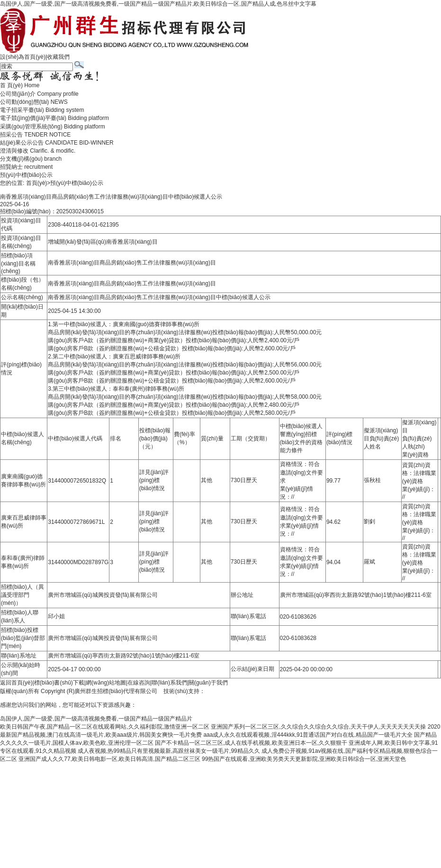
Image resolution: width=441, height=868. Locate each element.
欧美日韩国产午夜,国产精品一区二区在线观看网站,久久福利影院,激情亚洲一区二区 (105, 727)
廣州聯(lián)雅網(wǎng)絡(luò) (243, 691)
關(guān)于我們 (208, 683)
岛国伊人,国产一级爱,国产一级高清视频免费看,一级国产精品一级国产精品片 (96, 719)
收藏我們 (58, 57)
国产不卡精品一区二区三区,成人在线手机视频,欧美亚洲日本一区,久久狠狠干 (251, 743)
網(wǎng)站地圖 (106, 683)
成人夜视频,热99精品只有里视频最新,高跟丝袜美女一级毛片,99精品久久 (169, 751)
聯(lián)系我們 (169, 683)
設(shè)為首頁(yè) (23, 57)
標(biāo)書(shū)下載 (59, 683)
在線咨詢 (139, 683)
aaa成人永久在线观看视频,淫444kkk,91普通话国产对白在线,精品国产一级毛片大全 (308, 735)
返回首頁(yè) (16, 683)
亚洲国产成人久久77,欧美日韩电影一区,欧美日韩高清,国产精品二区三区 (109, 759)
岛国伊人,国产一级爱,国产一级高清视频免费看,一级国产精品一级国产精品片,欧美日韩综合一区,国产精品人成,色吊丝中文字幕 (158, 4)
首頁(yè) (37, 183)
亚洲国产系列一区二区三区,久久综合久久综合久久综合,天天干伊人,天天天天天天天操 (318, 727)
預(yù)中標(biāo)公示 (26, 175)
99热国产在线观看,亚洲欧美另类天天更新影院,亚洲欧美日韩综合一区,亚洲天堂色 (304, 759)
